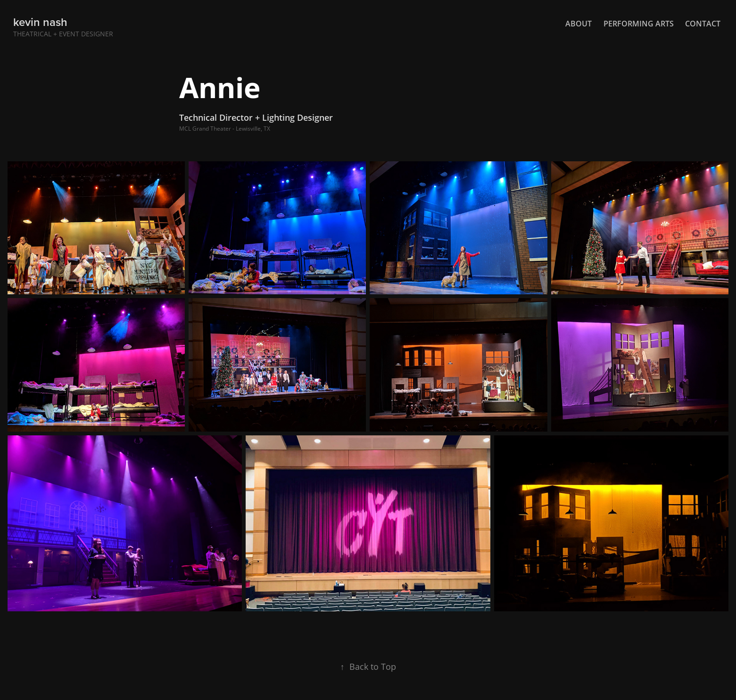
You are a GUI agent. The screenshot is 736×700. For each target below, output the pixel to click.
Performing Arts (639, 24)
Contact (703, 24)
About (579, 24)
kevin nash (40, 22)
